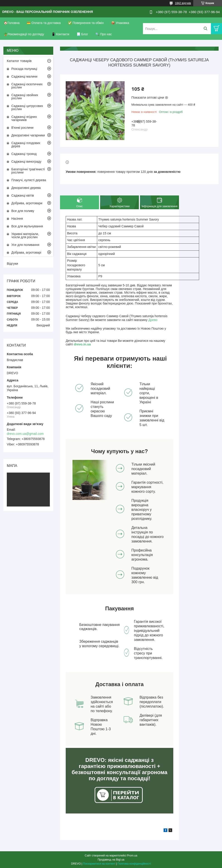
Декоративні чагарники (28, 135)
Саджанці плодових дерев (26, 145)
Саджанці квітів (23, 195)
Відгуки (12, 263)
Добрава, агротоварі (26, 252)
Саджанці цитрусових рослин (27, 107)
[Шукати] (205, 29)
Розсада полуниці (24, 69)
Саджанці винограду (26, 162)
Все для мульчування (27, 226)
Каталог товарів (19, 61)
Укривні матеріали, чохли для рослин (25, 235)
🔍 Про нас (104, 34)
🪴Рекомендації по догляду (24, 34)
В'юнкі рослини (22, 128)
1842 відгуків (183, 3)
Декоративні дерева (26, 188)
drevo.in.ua (82, 344)
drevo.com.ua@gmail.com (25, 434)
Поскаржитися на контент (99, 864)
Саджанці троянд (24, 154)
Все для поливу (23, 211)
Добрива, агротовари (27, 203)
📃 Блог (82, 34)
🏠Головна (12, 23)
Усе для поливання (25, 245)
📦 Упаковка (120, 23)
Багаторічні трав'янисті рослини (28, 171)
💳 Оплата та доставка (44, 23)
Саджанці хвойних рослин (25, 97)
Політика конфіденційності (134, 864)
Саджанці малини (24, 76)
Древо (153, 320)
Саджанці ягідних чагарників (24, 118)
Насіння (17, 219)
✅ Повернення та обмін (86, 23)
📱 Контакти (60, 34)
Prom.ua (132, 856)
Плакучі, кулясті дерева (29, 180)
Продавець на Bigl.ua (111, 860)
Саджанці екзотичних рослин (27, 86)
